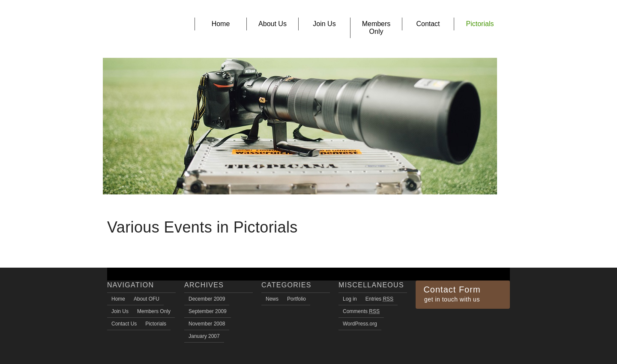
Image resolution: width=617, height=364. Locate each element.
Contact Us (124, 324)
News (272, 299)
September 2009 (208, 311)
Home (118, 299)
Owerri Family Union (135, 29)
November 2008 (207, 324)
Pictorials (156, 324)
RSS (419, 312)
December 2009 (207, 299)
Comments (361, 311)
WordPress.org (360, 324)
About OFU (147, 299)
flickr (449, 312)
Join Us (120, 311)
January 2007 (204, 336)
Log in (350, 299)
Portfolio (297, 299)
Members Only (154, 311)
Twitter (439, 312)
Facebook (429, 312)
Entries (379, 299)
